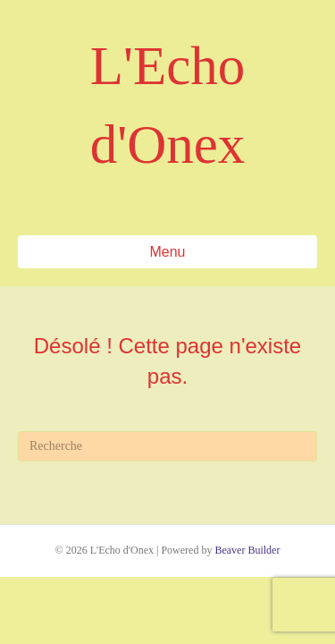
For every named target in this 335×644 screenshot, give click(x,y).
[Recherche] (167, 446)
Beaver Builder (247, 550)
